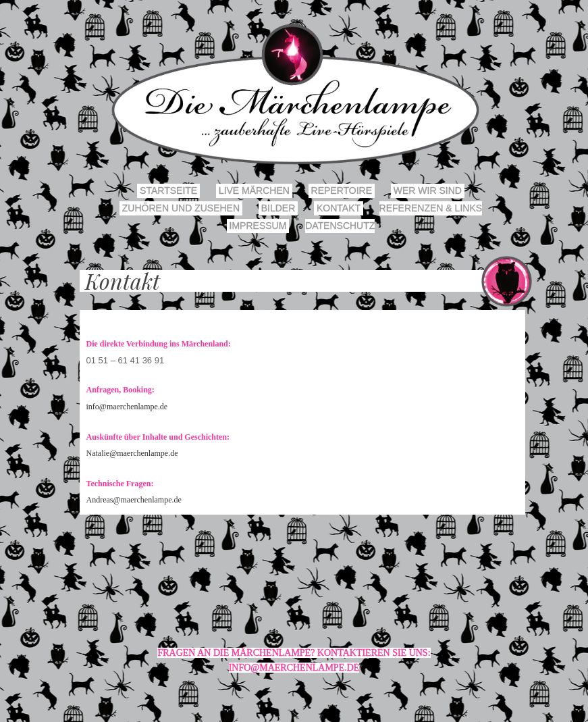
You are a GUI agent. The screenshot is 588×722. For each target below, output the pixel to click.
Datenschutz (340, 226)
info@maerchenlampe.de (127, 407)
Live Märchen (254, 190)
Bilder (278, 208)
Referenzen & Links (431, 208)
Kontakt (339, 208)
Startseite (168, 190)
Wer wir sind (428, 190)
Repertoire (342, 190)
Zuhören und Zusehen (181, 208)
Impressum (258, 226)
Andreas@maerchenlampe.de (134, 500)
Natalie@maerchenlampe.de (132, 453)
